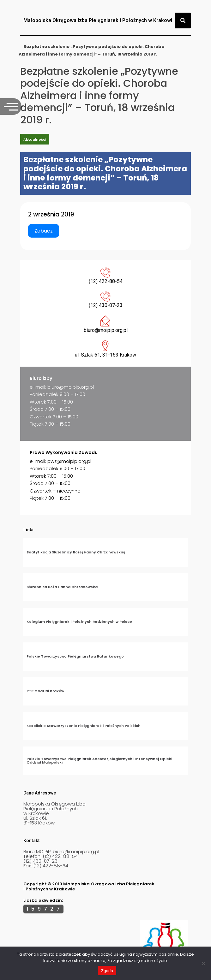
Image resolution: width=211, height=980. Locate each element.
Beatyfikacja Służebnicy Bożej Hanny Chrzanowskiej (76, 552)
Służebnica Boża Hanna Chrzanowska (62, 587)
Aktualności (35, 139)
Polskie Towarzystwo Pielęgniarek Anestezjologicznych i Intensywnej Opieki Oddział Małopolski (99, 761)
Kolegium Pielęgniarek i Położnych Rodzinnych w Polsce (79, 622)
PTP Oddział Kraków (45, 691)
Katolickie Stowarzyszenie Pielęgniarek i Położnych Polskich (84, 726)
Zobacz (44, 231)
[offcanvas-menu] (11, 106)
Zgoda (107, 971)
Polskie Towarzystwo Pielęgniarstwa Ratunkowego (75, 656)
